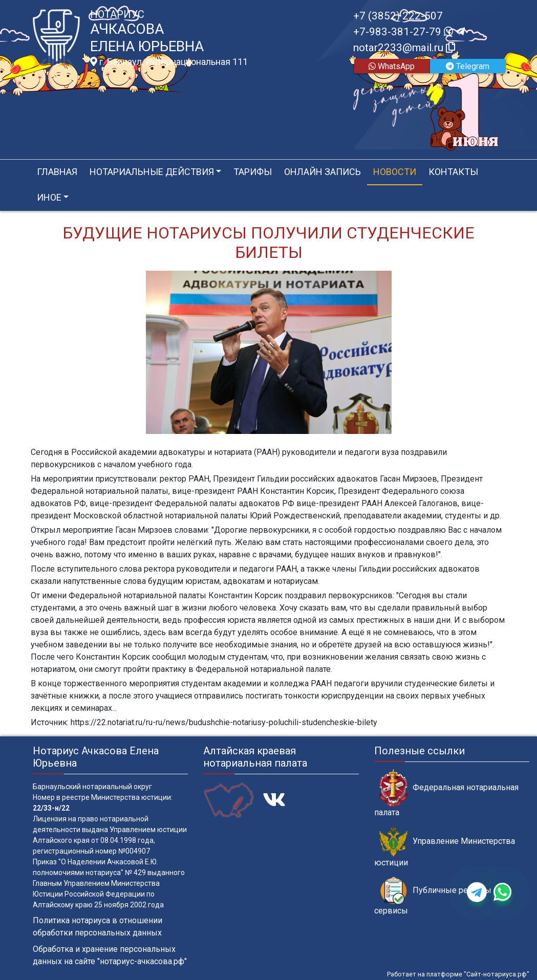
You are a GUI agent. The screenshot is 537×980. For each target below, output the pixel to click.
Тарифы (253, 172)
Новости (395, 172)
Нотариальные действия (152, 172)
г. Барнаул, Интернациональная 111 (169, 62)
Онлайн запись (323, 172)
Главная (57, 172)
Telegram (468, 66)
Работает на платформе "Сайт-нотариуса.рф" (458, 974)
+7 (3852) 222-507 (398, 16)
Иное (49, 197)
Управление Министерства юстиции (445, 847)
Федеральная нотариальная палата (446, 793)
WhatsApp (392, 66)
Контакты (453, 172)
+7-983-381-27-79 (409, 32)
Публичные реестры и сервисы (436, 896)
